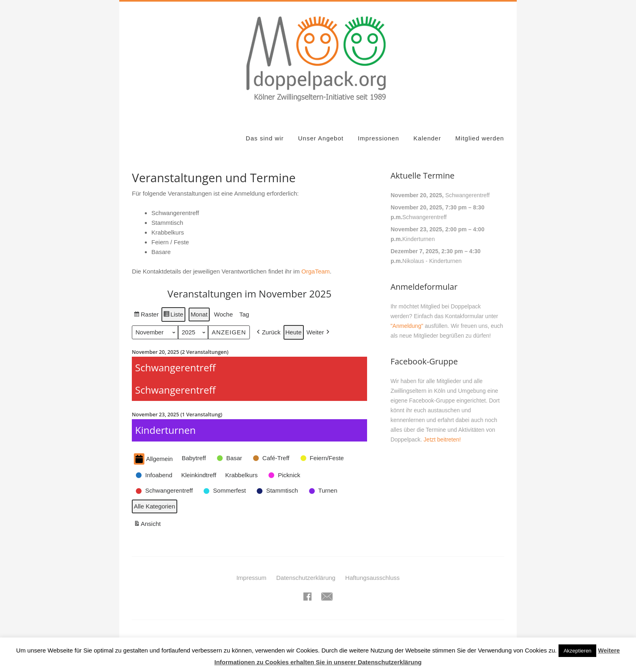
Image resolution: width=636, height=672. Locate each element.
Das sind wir (265, 138)
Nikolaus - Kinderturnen (432, 261)
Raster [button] (146, 316)
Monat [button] (199, 314)
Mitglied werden (480, 138)
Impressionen (378, 138)
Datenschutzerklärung (306, 578)
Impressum (251, 578)
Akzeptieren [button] (577, 651)
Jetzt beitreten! (442, 439)
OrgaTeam (316, 271)
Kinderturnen (418, 239)
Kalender (427, 138)
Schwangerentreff (467, 195)
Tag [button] (244, 314)
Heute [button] (294, 333)
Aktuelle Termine (423, 176)
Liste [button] (174, 316)
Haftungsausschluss (372, 578)
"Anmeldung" (407, 326)
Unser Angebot (321, 138)
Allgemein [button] (153, 459)
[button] (268, 333)
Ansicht (148, 525)
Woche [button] (223, 314)
